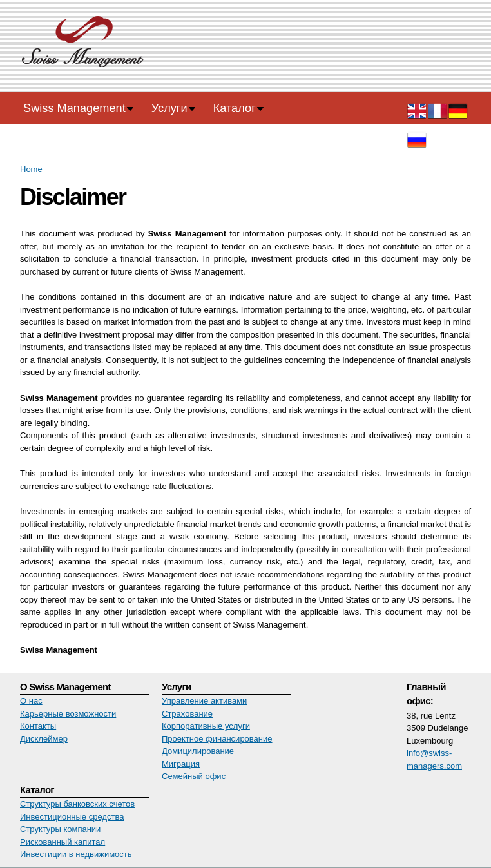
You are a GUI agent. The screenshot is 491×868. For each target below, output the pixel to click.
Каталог (235, 108)
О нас (31, 701)
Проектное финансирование (217, 739)
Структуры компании (60, 829)
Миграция (181, 764)
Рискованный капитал (63, 842)
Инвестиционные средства (72, 817)
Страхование (187, 714)
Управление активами (204, 701)
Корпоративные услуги (206, 726)
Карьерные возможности (68, 714)
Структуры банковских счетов (77, 804)
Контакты (38, 726)
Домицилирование (198, 751)
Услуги (169, 108)
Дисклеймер (44, 739)
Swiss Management (74, 108)
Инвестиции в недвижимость (76, 854)
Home (31, 169)
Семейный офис (194, 776)
